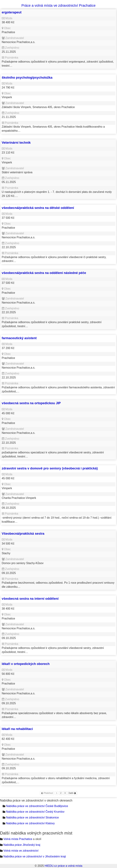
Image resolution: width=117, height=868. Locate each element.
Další (72, 793)
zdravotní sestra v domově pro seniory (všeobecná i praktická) (50, 468)
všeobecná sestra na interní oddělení (30, 599)
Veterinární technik (16, 143)
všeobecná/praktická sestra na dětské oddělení (38, 208)
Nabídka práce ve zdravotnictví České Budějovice (37, 806)
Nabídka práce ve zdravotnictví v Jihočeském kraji (35, 856)
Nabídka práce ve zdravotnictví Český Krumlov (35, 812)
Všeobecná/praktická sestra (23, 534)
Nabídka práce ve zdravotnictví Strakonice (32, 817)
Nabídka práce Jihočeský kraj (22, 845)
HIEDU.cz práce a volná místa (63, 866)
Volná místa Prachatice (18, 839)
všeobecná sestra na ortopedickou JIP (31, 403)
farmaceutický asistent (19, 338)
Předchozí (47, 793)
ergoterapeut (12, 12)
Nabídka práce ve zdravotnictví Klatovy (30, 823)
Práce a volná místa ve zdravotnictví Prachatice (58, 5)
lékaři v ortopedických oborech (26, 664)
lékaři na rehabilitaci (17, 729)
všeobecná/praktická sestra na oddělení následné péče (44, 273)
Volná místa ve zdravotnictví (21, 851)
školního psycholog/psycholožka (27, 77)
